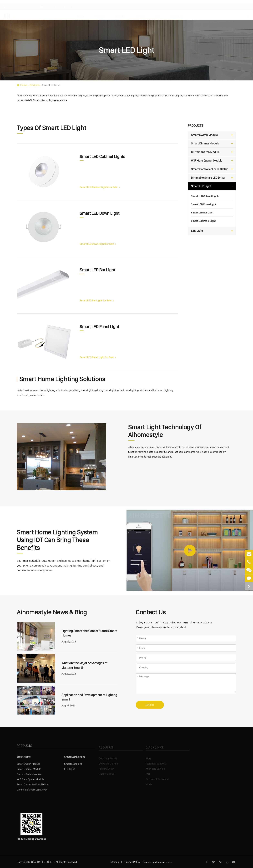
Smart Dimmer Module (213, 143)
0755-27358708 (15, 3)
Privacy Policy (132, 862)
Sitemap (114, 862)
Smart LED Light (51, 85)
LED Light (213, 231)
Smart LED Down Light (100, 213)
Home (81, 13)
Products (99, 13)
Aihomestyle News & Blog (52, 612)
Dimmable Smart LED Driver (213, 178)
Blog (157, 13)
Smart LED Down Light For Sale (98, 244)
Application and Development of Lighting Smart (89, 697)
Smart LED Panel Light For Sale (98, 357)
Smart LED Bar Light (97, 270)
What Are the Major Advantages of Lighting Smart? (84, 665)
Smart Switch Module (213, 135)
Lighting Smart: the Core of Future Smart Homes (89, 633)
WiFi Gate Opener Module (213, 161)
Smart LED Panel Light (99, 327)
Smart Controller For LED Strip (213, 169)
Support (140, 13)
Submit (150, 705)
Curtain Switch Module (213, 152)
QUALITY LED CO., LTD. (43, 862)
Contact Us (176, 13)
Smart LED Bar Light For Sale (97, 300)
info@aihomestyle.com (57, 3)
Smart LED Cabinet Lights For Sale (100, 187)
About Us (120, 13)
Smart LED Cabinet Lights (102, 157)
